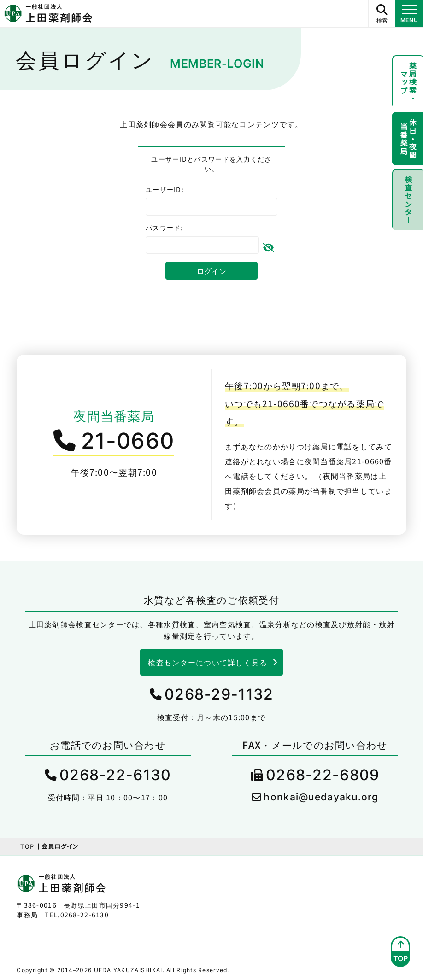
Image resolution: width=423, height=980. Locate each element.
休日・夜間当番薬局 (407, 142)
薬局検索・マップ (407, 83)
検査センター (407, 205)
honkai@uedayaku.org (321, 797)
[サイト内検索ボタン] (382, 13)
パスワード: (164, 227)
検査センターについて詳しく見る (208, 662)
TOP (27, 846)
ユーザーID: (165, 189)
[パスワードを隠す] (268, 245)
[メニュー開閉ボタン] (409, 13)
